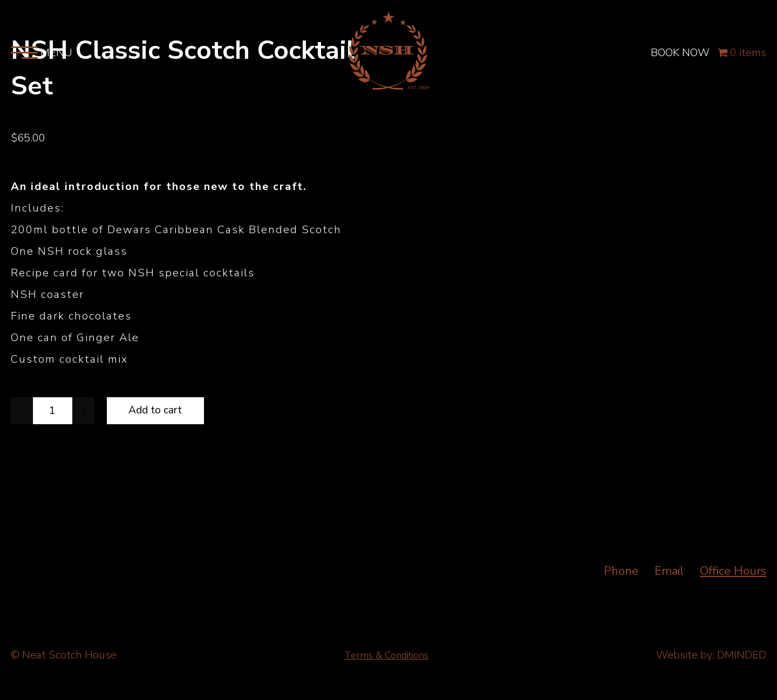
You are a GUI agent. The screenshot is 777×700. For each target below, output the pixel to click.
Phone (621, 571)
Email (669, 571)
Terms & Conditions (387, 655)
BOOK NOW (680, 60)
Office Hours (733, 571)
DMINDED (742, 655)
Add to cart (155, 410)
